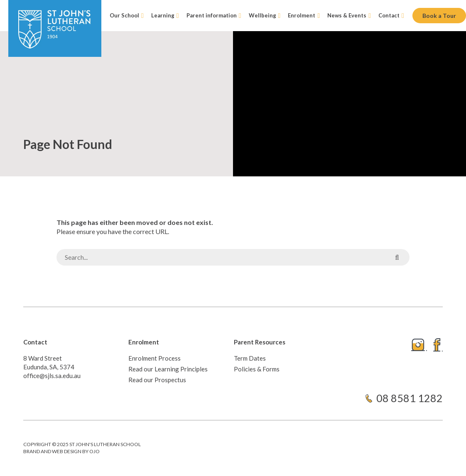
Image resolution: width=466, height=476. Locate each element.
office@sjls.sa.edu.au (52, 376)
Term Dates (250, 358)
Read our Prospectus (157, 380)
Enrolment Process (155, 358)
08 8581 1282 (410, 398)
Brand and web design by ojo (61, 451)
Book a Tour (439, 16)
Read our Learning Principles (168, 369)
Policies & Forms (257, 369)
